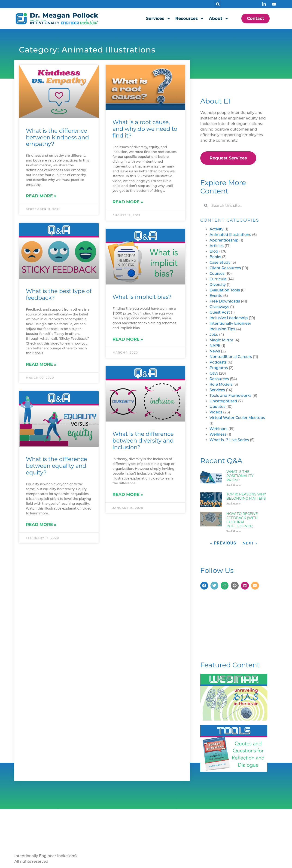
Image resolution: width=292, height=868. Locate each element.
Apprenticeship (224, 240)
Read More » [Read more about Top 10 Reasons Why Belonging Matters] (234, 504)
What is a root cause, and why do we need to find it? (145, 129)
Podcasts (218, 362)
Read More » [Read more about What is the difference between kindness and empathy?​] (41, 196)
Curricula (218, 279)
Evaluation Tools (225, 290)
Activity (216, 229)
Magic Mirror (221, 340)
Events (216, 296)
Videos (216, 412)
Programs (219, 368)
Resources (190, 18)
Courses (217, 274)
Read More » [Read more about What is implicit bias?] (128, 339)
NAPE (215, 346)
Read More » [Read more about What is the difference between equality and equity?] (41, 524)
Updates (217, 407)
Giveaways (219, 307)
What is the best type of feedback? (59, 294)
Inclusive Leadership (229, 318)
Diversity (218, 285)
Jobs (214, 335)
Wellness (218, 434)
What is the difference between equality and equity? (56, 466)
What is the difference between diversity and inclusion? (143, 441)
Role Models (221, 384)
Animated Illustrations (230, 235)
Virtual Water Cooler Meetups (237, 418)
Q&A (214, 373)
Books (215, 257)
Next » (250, 543)
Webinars (218, 429)
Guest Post (220, 312)
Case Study (220, 262)
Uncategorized (223, 401)
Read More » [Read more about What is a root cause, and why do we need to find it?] (128, 202)
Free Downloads (225, 301)
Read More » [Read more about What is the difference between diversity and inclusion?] (128, 495)
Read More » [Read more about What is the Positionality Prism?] (234, 485)
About (219, 18)
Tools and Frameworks (231, 396)
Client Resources (225, 268)
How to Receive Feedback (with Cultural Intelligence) (242, 520)
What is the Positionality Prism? (240, 476)
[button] (218, 4)
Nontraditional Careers (231, 357)
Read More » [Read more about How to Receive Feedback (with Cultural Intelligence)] (234, 531)
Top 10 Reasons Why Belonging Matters (246, 496)
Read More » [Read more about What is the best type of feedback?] (41, 364)
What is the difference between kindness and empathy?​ (57, 137)
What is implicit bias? (142, 297)
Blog (214, 251)
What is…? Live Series (229, 440)
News (215, 351)
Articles (217, 246)
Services (158, 18)
